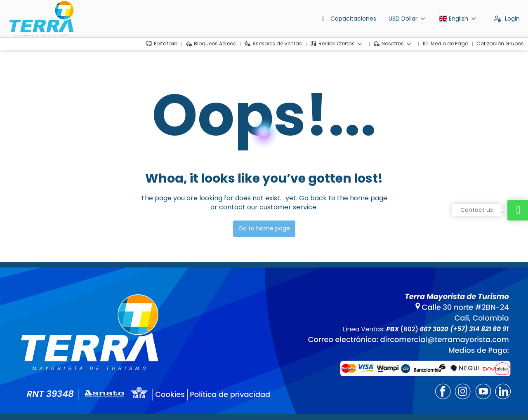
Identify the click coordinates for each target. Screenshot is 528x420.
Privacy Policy (172, 402)
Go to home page (264, 228)
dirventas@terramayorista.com (52, 348)
